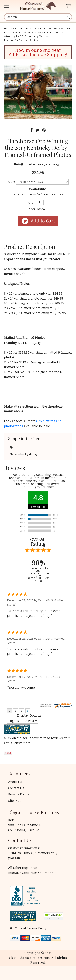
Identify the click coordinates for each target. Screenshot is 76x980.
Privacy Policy (19, 794)
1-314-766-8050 (20, 853)
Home (8, 29)
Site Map (15, 801)
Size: (11, 182)
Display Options (29, 716)
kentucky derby (26, 454)
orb (17, 447)
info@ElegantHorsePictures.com (32, 873)
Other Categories (26, 29)
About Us (15, 782)
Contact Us (16, 788)
